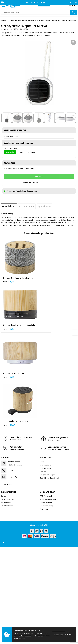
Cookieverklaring (46, 502)
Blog (42, 461)
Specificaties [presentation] (44, 206)
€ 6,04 (9, 281)
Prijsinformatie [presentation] (27, 206)
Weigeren (68, 635)
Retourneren (6, 502)
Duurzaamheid (45, 468)
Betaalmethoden (7, 499)
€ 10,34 (9, 424)
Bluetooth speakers (44, 20)
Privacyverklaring (46, 505)
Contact (4, 496)
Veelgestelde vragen (48, 474)
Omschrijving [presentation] (9, 206)
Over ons (43, 471)
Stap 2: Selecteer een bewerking (18, 143)
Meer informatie (46, 635)
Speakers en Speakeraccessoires (23, 20)
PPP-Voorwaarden (47, 496)
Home (3, 20)
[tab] (9, 206)
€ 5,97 (9, 376)
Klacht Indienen (7, 505)
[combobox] (36, 12)
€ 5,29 (9, 328)
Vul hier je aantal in (11, 136)
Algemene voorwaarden (49, 499)
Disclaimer (44, 509)
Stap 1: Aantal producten (15, 130)
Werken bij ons (45, 464)
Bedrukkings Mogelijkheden (50, 478)
